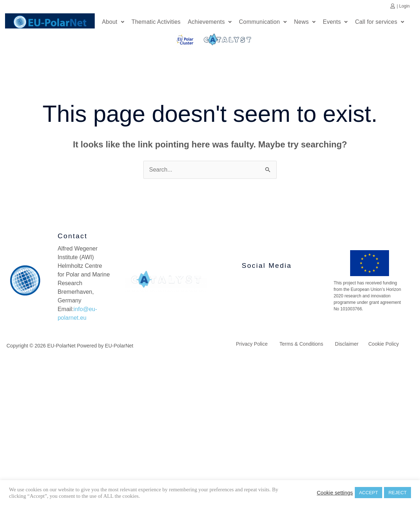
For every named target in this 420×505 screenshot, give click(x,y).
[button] (113, 23)
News (305, 23)
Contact (73, 238)
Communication (263, 23)
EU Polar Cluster (180, 42)
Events (335, 23)
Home (50, 21)
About (113, 23)
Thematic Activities (156, 23)
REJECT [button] (397, 493)
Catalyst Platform (228, 40)
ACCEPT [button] (369, 493)
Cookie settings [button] (335, 493)
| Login (403, 6)
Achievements (210, 23)
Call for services (380, 23)
